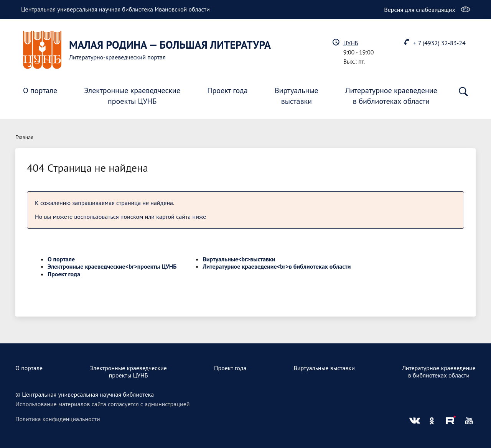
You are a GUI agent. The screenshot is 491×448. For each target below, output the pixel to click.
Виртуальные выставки (324, 368)
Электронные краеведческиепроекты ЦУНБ (132, 96)
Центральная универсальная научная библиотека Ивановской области (115, 9)
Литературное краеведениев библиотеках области (391, 96)
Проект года (227, 90)
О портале (40, 90)
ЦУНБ (351, 43)
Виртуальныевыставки (297, 96)
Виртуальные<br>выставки (239, 259)
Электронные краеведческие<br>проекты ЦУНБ (112, 266)
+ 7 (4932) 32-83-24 (439, 43)
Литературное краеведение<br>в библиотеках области (277, 266)
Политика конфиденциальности (58, 419)
